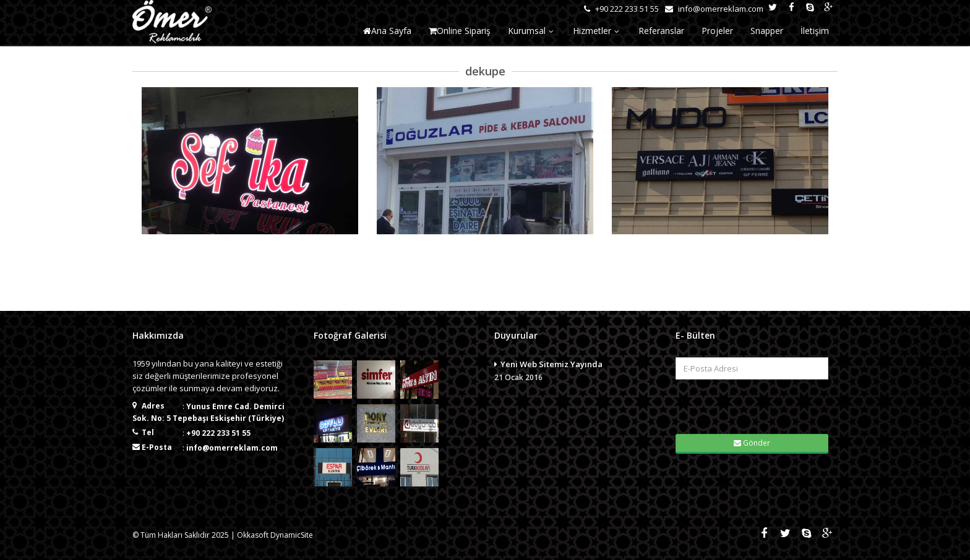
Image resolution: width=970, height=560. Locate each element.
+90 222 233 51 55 (218, 433)
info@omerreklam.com (232, 448)
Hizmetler (597, 31)
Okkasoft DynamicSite (275, 535)
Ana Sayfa (387, 31)
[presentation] (753, 405)
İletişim (815, 31)
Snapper (767, 31)
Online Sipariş (460, 31)
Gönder (752, 443)
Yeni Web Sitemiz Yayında (576, 371)
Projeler (717, 31)
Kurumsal (532, 31)
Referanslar (661, 31)
